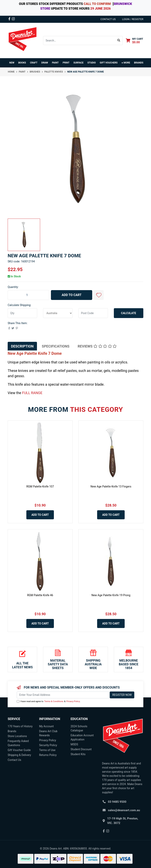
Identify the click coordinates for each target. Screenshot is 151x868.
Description (22, 346)
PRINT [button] (66, 63)
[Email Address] (63, 695)
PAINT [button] (55, 63)
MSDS (74, 744)
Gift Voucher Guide (19, 750)
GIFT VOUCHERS (109, 63)
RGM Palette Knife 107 (40, 486)
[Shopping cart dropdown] (134, 40)
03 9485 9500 (117, 802)
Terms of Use (47, 750)
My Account (46, 726)
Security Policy (48, 745)
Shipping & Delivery (19, 755)
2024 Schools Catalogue (79, 728)
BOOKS (22, 63)
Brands (12, 731)
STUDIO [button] (92, 63)
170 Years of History (20, 726)
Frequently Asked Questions (18, 743)
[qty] (22, 313)
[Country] (58, 313)
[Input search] (79, 40)
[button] (99, 295)
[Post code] (93, 313)
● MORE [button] (126, 63)
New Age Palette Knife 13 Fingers (111, 486)
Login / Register (133, 19)
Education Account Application (82, 737)
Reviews (97, 346)
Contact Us (14, 760)
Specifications (56, 346)
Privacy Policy (73, 701)
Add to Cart (72, 295)
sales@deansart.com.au (124, 810)
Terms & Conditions (54, 701)
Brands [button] (139, 63)
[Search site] (119, 40)
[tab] (22, 346)
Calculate (129, 313)
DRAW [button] (45, 63)
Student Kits (78, 754)
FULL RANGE (32, 393)
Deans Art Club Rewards (48, 733)
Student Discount (81, 749)
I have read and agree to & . (49, 702)
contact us (108, 19)
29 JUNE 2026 (101, 9)
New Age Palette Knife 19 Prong (111, 595)
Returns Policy (48, 755)
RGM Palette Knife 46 (40, 595)
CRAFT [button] (34, 63)
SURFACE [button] (79, 63)
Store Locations (17, 736)
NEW (12, 63)
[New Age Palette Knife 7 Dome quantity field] (29, 295)
